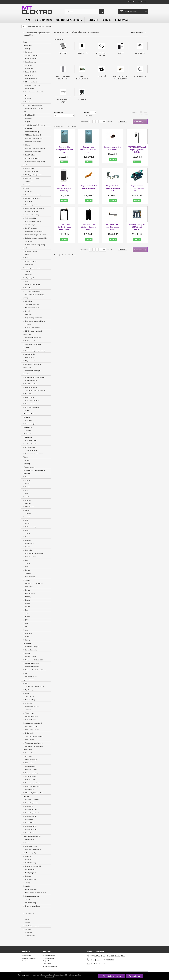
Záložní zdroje (30, 225)
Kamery (26, 410)
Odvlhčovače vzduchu (32, 783)
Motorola (28, 503)
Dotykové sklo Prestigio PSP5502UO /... (64, 150)
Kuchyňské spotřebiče (32, 786)
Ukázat (87, 112)
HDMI (27, 460)
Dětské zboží (28, 45)
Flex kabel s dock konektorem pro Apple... (113, 227)
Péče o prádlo (29, 763)
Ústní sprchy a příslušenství (34, 743)
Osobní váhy (29, 753)
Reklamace (122, 20)
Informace (30, 914)
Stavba (27, 899)
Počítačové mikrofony (32, 158)
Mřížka (141, 113)
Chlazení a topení (31, 770)
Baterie (27, 477)
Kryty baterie (29, 543)
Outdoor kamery (29, 467)
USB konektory (30, 577)
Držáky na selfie (30, 341)
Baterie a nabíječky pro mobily (35, 351)
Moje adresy (47, 961)
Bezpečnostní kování (32, 663)
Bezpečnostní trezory (32, 667)
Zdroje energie (30, 424)
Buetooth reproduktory (32, 285)
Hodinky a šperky (31, 846)
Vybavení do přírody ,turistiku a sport (35, 672)
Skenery (28, 145)
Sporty (27, 693)
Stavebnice (29, 52)
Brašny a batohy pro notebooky (35, 235)
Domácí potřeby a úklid (33, 866)
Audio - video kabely (32, 215)
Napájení (27, 417)
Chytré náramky (30, 361)
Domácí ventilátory (31, 773)
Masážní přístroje (31, 760)
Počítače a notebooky (32, 132)
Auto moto (27, 710)
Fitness (27, 683)
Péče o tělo (29, 756)
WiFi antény (29, 271)
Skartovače (29, 181)
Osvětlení (28, 856)
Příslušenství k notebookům (34, 231)
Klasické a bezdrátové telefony (35, 377)
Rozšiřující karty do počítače (34, 208)
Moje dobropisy (48, 958)
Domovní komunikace (32, 906)
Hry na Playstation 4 (32, 809)
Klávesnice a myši (31, 251)
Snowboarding (30, 700)
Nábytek (28, 876)
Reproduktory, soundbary (33, 318)
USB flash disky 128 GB (33, 221)
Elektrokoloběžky (31, 676)
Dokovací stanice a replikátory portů (34, 163)
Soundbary (29, 324)
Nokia (27, 493)
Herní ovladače (29, 414)
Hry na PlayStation (31, 803)
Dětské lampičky (31, 863)
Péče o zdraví (29, 740)
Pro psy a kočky (30, 657)
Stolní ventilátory (31, 776)
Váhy (27, 188)
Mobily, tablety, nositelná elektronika (33, 333)
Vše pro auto (29, 713)
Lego (25, 42)
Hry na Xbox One (31, 829)
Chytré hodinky (30, 357)
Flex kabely (29, 587)
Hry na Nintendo (31, 833)
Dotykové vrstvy (31, 527)
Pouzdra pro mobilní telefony (35, 553)
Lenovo (28, 567)
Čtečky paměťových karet (33, 175)
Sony (27, 490)
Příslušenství (28, 437)
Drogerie (27, 886)
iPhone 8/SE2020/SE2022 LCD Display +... (64, 188)
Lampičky (28, 859)
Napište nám (142, 2)
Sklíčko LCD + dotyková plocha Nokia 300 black (64, 227)
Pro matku (28, 118)
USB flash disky (30, 218)
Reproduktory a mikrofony (34, 583)
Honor (27, 637)
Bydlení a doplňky (30, 853)
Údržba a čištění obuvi (32, 328)
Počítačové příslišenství (33, 152)
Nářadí (27, 653)
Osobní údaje (48, 964)
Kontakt (92, 20)
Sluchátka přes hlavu (32, 304)
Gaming (26, 796)
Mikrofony (29, 314)
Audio (27, 281)
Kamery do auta (30, 720)
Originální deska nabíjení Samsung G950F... (113, 188)
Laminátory (29, 191)
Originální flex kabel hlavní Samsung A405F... (88, 188)
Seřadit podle (58, 112)
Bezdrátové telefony (32, 384)
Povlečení (28, 102)
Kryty (27, 530)
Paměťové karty (30, 155)
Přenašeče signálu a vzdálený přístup (34, 296)
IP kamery (28, 275)
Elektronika (28, 128)
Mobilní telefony (31, 354)
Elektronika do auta (31, 716)
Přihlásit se (132, 2)
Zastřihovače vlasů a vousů (34, 736)
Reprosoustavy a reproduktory (35, 321)
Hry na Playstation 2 (32, 816)
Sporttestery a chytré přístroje (35, 686)
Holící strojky (30, 733)
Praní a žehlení (30, 869)
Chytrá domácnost (31, 387)
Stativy (27, 640)
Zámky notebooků (31, 450)
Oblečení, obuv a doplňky (32, 836)
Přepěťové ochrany (31, 228)
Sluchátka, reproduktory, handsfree (32, 346)
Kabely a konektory (31, 171)
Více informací (49, 977)
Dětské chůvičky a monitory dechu (34, 110)
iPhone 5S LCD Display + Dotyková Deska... (89, 227)
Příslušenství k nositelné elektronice (32, 366)
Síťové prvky (29, 265)
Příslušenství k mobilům (33, 338)
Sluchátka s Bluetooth (32, 308)
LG (26, 627)
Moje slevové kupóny (50, 966)
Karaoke (28, 288)
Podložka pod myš (31, 261)
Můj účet (47, 952)
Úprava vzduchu (30, 780)
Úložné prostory (30, 879)
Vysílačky (27, 464)
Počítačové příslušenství (33, 142)
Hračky (27, 49)
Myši (27, 255)
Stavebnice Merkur (31, 55)
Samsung (28, 500)
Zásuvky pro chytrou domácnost (36, 391)
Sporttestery (29, 690)
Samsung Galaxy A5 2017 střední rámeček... (137, 227)
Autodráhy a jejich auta (33, 85)
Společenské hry (30, 62)
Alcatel (27, 497)
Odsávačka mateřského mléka (35, 125)
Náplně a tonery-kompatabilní (35, 148)
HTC (27, 620)
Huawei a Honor (30, 557)
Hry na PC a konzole (32, 800)
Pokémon (28, 98)
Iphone (27, 487)
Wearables (28, 394)
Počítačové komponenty (33, 195)
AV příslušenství (30, 447)
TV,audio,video (30, 278)
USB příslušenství (31, 440)
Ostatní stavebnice (31, 59)
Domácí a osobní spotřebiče (33, 723)
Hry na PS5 (29, 806)
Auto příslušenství (31, 444)
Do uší (27, 311)
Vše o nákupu (43, 20)
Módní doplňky (30, 839)
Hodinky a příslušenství (33, 849)
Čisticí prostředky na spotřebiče (35, 893)
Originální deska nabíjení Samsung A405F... (137, 188)
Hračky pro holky (31, 79)
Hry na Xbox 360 (31, 826)
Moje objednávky (49, 955)
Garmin (28, 617)
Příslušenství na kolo (32, 706)
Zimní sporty (29, 696)
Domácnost (27, 643)
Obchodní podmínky (69, 20)
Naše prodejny (30, 936)
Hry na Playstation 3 (32, 813)
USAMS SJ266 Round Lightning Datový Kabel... (137, 150)
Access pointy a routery (33, 268)
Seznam (146, 113)
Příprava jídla (29, 790)
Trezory (28, 185)
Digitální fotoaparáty (32, 407)
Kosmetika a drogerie (32, 647)
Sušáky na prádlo (31, 873)
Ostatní (27, 580)
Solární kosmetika (31, 650)
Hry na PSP (29, 819)
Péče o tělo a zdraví (31, 726)
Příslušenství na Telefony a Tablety (33, 455)
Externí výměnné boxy (32, 198)
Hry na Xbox (29, 823)
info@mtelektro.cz (102, 964)
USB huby (29, 201)
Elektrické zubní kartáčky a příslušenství (33, 748)
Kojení (27, 122)
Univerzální (29, 633)
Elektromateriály (31, 903)
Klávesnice (29, 258)
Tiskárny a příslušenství (33, 135)
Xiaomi (28, 480)
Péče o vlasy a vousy (32, 730)
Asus (27, 630)
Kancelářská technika (32, 178)
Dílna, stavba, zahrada (31, 896)
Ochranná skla (30, 593)
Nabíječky (28, 420)
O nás (27, 20)
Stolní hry (28, 65)
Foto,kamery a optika (32, 401)
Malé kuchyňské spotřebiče (34, 793)
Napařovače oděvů (31, 766)
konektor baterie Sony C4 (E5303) (113, 148)
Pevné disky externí (31, 205)
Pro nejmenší (29, 89)
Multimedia (28, 434)
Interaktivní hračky (31, 72)
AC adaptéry (29, 241)
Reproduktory (28, 427)
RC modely (29, 75)
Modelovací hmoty (31, 82)
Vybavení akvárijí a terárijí (34, 660)
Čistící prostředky (31, 889)
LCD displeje (29, 507)
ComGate (29, 932)
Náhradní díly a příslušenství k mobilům (34, 472)
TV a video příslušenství (33, 291)
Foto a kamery (30, 404)
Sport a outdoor (29, 680)
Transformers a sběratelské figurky (33, 94)
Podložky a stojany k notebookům (36, 238)
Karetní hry (29, 69)
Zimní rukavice (30, 843)
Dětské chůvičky (31, 115)
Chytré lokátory (30, 397)
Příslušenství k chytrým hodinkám (32, 372)
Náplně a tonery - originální (34, 138)
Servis (107, 20)
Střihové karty (30, 168)
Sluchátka (28, 301)
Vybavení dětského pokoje (34, 105)
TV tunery (27, 430)
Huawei (28, 484)
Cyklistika (28, 703)
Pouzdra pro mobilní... (63, 78)
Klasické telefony (31, 381)
